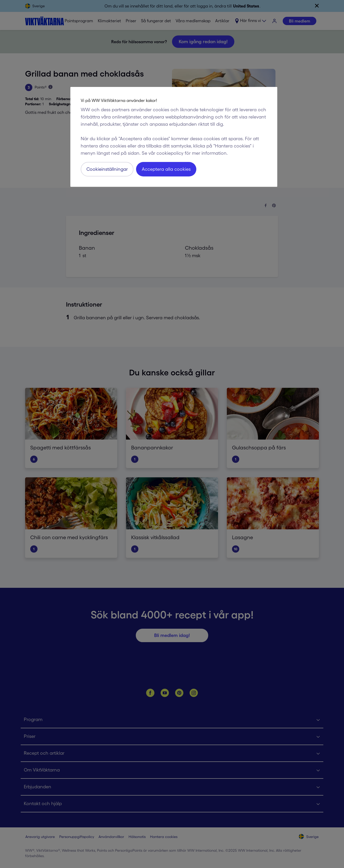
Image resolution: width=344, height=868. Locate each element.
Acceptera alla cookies (166, 169)
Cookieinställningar (107, 169)
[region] (174, 137)
